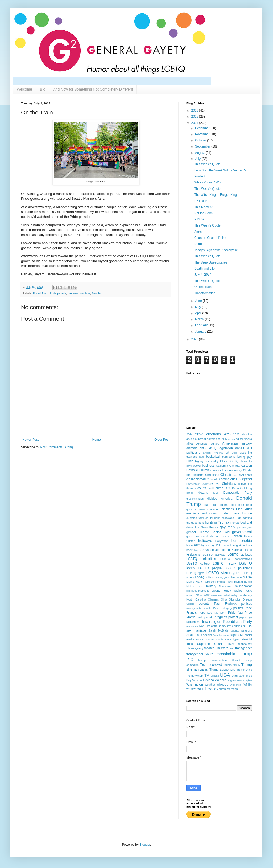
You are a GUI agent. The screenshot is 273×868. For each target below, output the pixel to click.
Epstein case (230, 513)
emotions (193, 513)
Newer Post (30, 440)
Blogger (145, 845)
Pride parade (58, 293)
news (214, 595)
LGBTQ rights (195, 573)
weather (210, 685)
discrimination (195, 499)
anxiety (207, 453)
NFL (220, 595)
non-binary (245, 595)
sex (200, 635)
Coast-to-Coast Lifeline (210, 238)
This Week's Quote (208, 164)
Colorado (212, 479)
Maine (190, 582)
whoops (222, 685)
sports (219, 639)
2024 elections (208, 434)
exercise (192, 518)
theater (209, 648)
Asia (235, 453)
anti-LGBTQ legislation (216, 448)
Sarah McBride (219, 630)
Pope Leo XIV (209, 613)
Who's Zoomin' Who (208, 182)
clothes (201, 479)
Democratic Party (238, 493)
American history (237, 443)
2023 (195, 339)
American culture (208, 444)
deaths (203, 493)
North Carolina (196, 599)
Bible (190, 461)
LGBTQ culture (198, 564)
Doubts (199, 244)
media (221, 582)
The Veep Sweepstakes (211, 262)
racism (191, 622)
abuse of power (196, 439)
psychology (246, 617)
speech (210, 640)
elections (227, 509)
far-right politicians (222, 518)
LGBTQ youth (222, 578)
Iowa (249, 545)
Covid (211, 488)
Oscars (190, 604)
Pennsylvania (194, 608)
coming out (227, 479)
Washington (195, 685)
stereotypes (233, 639)
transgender (244, 648)
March (200, 319)
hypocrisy (208, 545)
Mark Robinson (206, 582)
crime (219, 488)
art (227, 453)
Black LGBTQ (229, 461)
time (232, 648)
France (214, 527)
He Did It (200, 201)
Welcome (24, 89)
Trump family (232, 665)
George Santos (210, 532)
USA (225, 675)
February (202, 325)
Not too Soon (203, 213)
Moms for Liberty (209, 591)
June (199, 301)
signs (234, 635)
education (213, 509)
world (212, 689)
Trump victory (195, 676)
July (198, 159)
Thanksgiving (195, 648)
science (235, 631)
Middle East (195, 586)
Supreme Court (209, 644)
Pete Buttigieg (222, 608)
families (204, 518)
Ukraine (215, 676)
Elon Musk (244, 509)
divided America (220, 499)
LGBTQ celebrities (201, 559)
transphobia (225, 654)
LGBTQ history (224, 564)
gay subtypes (244, 527)
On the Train (203, 287)
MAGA (247, 577)
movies (237, 591)
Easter (201, 509)
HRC (197, 545)
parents (204, 604)
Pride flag (235, 613)
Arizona (219, 453)
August (200, 153)
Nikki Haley (231, 595)
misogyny (192, 591)
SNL (241, 635)
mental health (243, 582)
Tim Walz (221, 648)
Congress (244, 479)
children (198, 475)
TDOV (230, 644)
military (211, 586)
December (203, 128)
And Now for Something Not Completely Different (93, 89)
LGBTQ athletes (240, 555)
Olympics (235, 599)
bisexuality (212, 461)
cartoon (247, 466)
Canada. (235, 466)
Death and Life (204, 269)
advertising (214, 439)
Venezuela (199, 680)
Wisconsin (236, 685)
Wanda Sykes (244, 680)
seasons (247, 630)
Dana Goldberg (242, 488)
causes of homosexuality (226, 470)
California (222, 466)
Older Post (162, 440)
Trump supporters (222, 670)
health (238, 536)
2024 (195, 123)
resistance (192, 626)
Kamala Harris (242, 550)
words (202, 689)
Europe (247, 513)
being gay (245, 457)
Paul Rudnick (225, 604)
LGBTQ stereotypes (223, 573)
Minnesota (226, 586)
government (242, 532)
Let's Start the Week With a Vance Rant (222, 170)
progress (73, 293)
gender (191, 532)
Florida (234, 523)
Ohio (224, 599)
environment (209, 513)
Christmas (229, 475)
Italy (196, 550)
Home (97, 440)
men (230, 582)
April (199, 313)
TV (207, 675)
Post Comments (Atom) (57, 447)
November (203, 134)
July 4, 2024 (203, 275)
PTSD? (199, 219)
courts (202, 488)
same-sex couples (230, 626)
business (208, 466)
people (207, 608)
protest (233, 617)
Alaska (248, 439)
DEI (216, 493)
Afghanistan (228, 439)
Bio (43, 89)
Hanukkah (207, 536)
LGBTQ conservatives (236, 559)
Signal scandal (221, 635)
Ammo (199, 232)
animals (192, 448)
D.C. (228, 488)
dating (190, 493)
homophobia (242, 541)
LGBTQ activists (214, 555)
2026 (195, 111)
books (197, 466)
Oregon (247, 599)
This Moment (203, 207)
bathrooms (229, 457)
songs (200, 639)
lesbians (193, 554)
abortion (247, 434)
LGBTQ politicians (238, 568)
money (226, 591)
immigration (238, 545)
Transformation (205, 293)
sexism (207, 635)
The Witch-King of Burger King (216, 195)
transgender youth (200, 654)
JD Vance (207, 550)
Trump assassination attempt (219, 660)
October (201, 140)
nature (190, 595)
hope (190, 545)
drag (207, 505)
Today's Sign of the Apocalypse (216, 250)
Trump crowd (211, 665)
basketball (213, 457)
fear (238, 518)
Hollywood (222, 541)
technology (245, 644)
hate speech (223, 536)
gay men (227, 527)
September (203, 146)
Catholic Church (198, 470)
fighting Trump (217, 522)
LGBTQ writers (204, 577)
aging (239, 439)
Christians (212, 475)
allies (190, 444)
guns (189, 536)
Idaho (225, 545)
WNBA (248, 685)
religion (215, 622)
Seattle (96, 293)
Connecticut (193, 484)
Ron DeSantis (208, 626)
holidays (205, 541)
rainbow (85, 293)
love (239, 577)
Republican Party (237, 622)
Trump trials (244, 670)
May (198, 307)
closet (190, 479)
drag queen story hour (228, 505)
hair (197, 536)
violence (221, 680)
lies (233, 577)
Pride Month (41, 293)
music (248, 591)
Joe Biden (223, 550)
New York (203, 595)
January (201, 332)
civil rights (246, 475)
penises (247, 604)
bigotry (199, 461)
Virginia (232, 680)
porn (223, 613)
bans (201, 457)
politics (238, 608)
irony (189, 550)
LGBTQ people (210, 568)
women (191, 689)
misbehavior (243, 586)
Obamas (213, 599)
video (210, 680)
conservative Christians (219, 484)
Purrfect (200, 176)
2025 (195, 117)
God (227, 532)
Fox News (201, 527)
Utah (235, 676)
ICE (218, 545)
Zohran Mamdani (228, 689)
